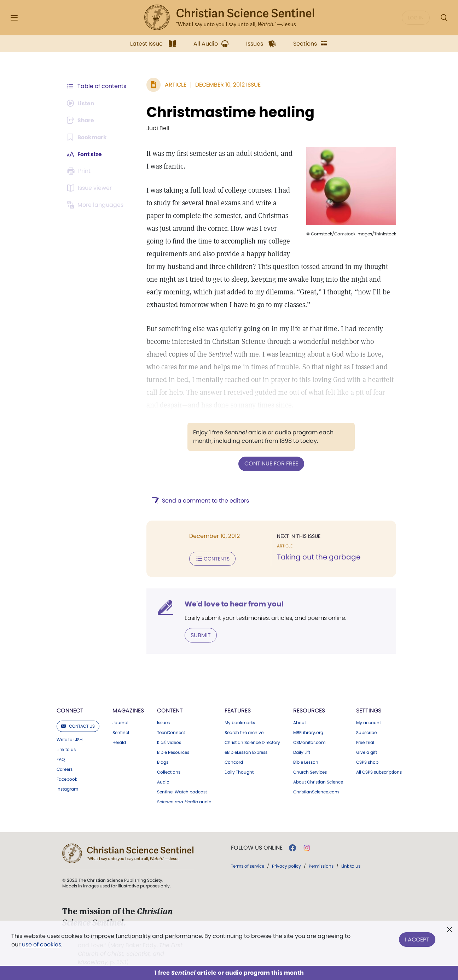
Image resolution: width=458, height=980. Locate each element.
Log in (416, 18)
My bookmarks (240, 722)
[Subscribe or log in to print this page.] (80, 171)
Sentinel (121, 732)
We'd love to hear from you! (233, 604)
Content (170, 710)
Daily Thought (239, 771)
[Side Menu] (14, 18)
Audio (163, 781)
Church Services (310, 771)
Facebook (67, 779)
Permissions (321, 865)
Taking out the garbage (318, 557)
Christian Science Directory (252, 742)
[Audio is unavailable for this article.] (82, 103)
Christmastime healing (229, 112)
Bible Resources (173, 752)
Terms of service (248, 865)
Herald (119, 742)
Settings (369, 710)
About (300, 722)
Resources (309, 710)
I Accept (417, 939)
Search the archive (244, 732)
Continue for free (271, 463)
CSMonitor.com (309, 742)
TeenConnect (171, 732)
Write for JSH (69, 739)
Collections (169, 771)
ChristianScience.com (316, 791)
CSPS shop (367, 762)
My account (369, 722)
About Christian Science (318, 781)
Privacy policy (286, 865)
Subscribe (366, 732)
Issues (163, 722)
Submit (199, 635)
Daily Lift (302, 752)
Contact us (78, 725)
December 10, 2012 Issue (227, 85)
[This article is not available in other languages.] (97, 205)
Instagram (67, 788)
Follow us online (257, 847)
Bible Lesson (306, 762)
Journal (120, 722)
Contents (211, 558)
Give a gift (367, 752)
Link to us (66, 749)
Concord (234, 762)
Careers (65, 769)
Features (238, 710)
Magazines (128, 710)
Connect (70, 710)
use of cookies (42, 944)
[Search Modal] (444, 18)
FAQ (61, 759)
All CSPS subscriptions (379, 771)
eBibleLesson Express (246, 752)
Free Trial (365, 742)
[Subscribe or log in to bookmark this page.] (88, 137)
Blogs (163, 762)
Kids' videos (169, 742)
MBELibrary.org (308, 732)
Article (174, 85)
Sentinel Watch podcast (182, 791)
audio (184, 801)
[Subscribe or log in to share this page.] (82, 120)
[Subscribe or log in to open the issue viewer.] (91, 188)
